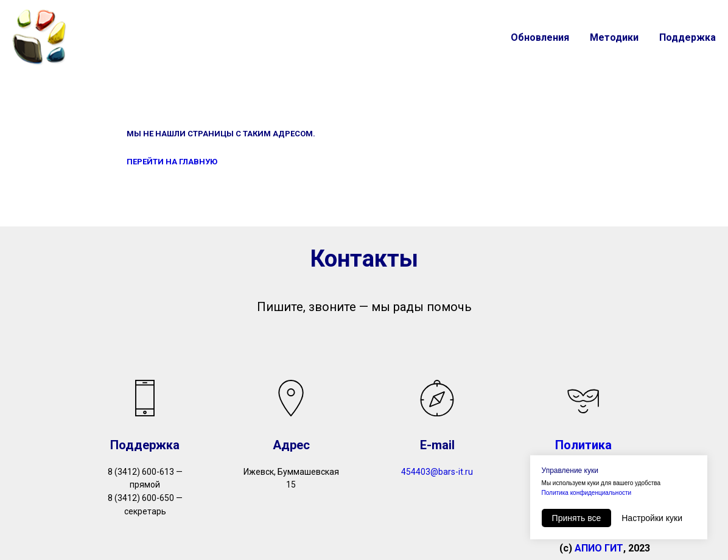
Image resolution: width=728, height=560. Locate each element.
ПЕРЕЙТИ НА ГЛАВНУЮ (172, 162)
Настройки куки (652, 518)
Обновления (540, 37)
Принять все (577, 518)
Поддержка (688, 37)
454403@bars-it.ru (437, 472)
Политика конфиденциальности (587, 493)
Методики (614, 37)
